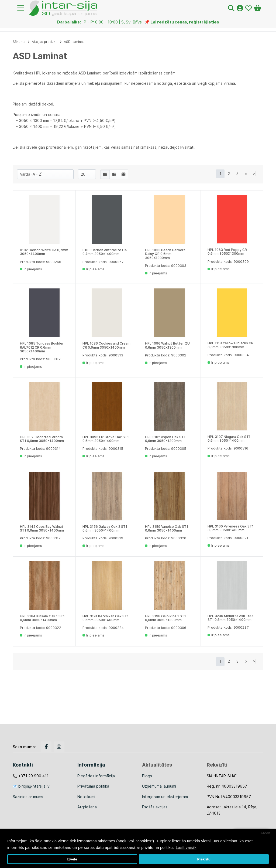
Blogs (147, 776)
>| (255, 174)
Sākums (19, 42)
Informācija (91, 765)
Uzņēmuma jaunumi (159, 786)
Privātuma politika (93, 786)
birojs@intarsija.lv (34, 786)
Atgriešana (87, 807)
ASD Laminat (74, 42)
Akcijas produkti (45, 42)
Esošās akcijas (155, 807)
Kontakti (23, 765)
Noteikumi (86, 797)
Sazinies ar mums (28, 797)
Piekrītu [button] (204, 859)
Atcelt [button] (265, 833)
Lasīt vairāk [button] (186, 847)
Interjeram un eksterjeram (165, 797)
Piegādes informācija (96, 776)
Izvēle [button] (72, 859)
